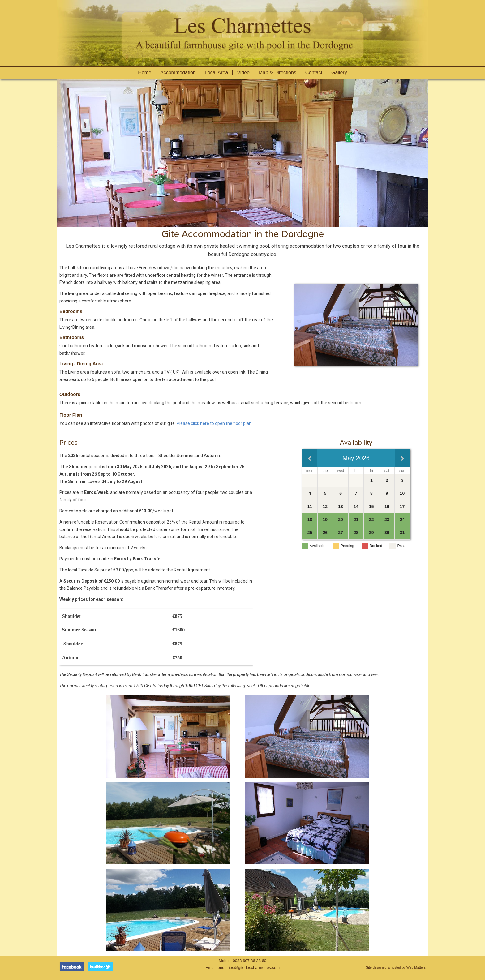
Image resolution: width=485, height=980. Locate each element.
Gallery (339, 73)
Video (243, 73)
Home (145, 73)
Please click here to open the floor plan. (215, 423)
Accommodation (178, 73)
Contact (314, 73)
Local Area (217, 73)
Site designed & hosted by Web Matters (396, 967)
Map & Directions (277, 73)
